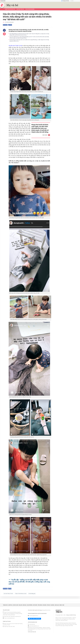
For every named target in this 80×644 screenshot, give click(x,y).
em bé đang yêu (32, 594)
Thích (10, 25)
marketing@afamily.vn (34, 616)
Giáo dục (25, 605)
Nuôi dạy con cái (20, 9)
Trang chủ (5, 605)
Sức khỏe (35, 605)
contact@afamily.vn (11, 618)
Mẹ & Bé (20, 605)
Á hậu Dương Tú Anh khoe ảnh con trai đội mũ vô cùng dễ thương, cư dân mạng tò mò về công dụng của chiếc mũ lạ (29, 40)
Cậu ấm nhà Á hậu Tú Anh (15, 46)
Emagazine (3, 1)
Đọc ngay (45, 135)
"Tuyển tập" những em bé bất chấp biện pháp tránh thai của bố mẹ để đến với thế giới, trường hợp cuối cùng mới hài (29, 582)
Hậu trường (30, 605)
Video (61, 605)
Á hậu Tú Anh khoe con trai (21, 594)
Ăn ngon (45, 605)
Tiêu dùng (40, 605)
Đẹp (17, 605)
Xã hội (14, 605)
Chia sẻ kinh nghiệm (30, 9)
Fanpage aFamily (65, 1)
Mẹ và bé (12, 5)
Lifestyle (10, 605)
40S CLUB (57, 605)
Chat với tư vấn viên (34, 619)
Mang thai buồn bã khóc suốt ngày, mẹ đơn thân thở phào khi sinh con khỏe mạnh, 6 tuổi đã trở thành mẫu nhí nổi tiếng (40, 128)
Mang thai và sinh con (10, 9)
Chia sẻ (5, 25)
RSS (63, 605)
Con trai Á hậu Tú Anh (8, 594)
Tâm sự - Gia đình (51, 605)
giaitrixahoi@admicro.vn (34, 626)
